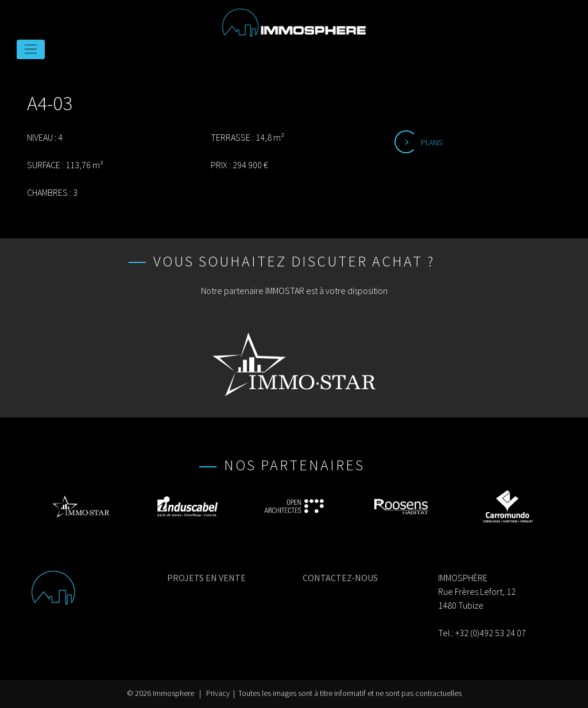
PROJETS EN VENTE (206, 578)
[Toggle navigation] (31, 49)
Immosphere (173, 693)
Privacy (218, 693)
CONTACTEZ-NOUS (340, 578)
